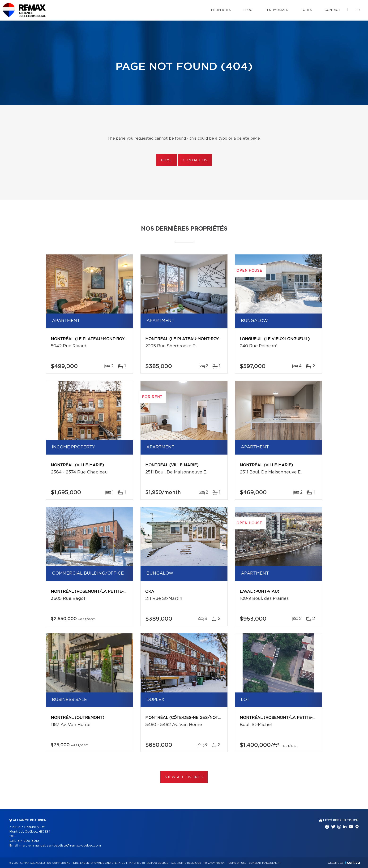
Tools (306, 10)
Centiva (352, 862)
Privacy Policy (214, 863)
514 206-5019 (28, 841)
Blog (248, 10)
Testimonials (277, 10)
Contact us (195, 160)
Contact (332, 10)
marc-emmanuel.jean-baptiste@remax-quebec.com (60, 846)
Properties (221, 10)
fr (358, 10)
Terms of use (237, 863)
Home (167, 160)
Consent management (265, 863)
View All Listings (184, 777)
